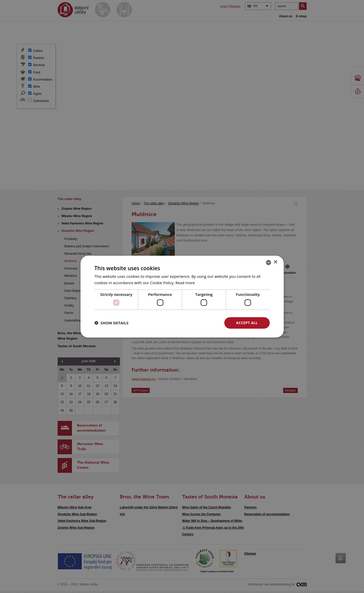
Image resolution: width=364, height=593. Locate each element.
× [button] (275, 262)
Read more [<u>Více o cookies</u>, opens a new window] (185, 283)
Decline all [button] (198, 323)
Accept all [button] (247, 323)
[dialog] (182, 296)
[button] (112, 323)
